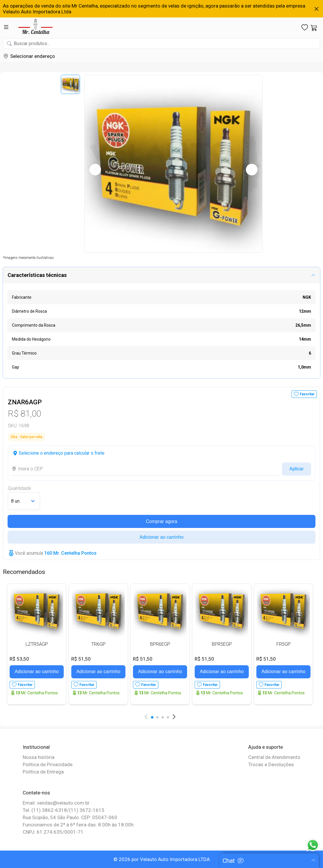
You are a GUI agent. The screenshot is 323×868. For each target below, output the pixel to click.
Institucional (36, 747)
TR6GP (99, 644)
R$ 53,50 (19, 659)
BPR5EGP (222, 644)
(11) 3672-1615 (87, 810)
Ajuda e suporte (266, 747)
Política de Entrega (43, 772)
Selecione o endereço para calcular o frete (62, 453)
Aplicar (297, 469)
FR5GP (284, 644)
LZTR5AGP (37, 644)
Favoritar (307, 394)
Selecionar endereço (33, 56)
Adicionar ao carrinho (161, 537)
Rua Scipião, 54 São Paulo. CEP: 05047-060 (70, 817)
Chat (229, 861)
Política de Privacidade (48, 764)
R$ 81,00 (24, 413)
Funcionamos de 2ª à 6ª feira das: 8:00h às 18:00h (78, 825)
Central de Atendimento (274, 757)
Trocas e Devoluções (271, 764)
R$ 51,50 (81, 659)
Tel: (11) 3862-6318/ (46, 810)
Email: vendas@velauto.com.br (56, 803)
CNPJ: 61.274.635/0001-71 (53, 832)
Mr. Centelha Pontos (37, 693)
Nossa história (39, 757)
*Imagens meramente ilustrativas (28, 258)
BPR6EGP (160, 644)
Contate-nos (36, 793)
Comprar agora (161, 521)
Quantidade (19, 488)
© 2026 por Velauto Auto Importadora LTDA (162, 859)
